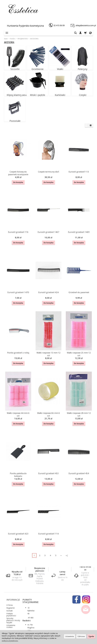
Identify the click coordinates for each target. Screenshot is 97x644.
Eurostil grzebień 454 (79, 470)
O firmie (10, 597)
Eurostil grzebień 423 (18, 530)
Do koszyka (18, 182)
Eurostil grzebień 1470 (18, 291)
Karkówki (60, 93)
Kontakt (10, 602)
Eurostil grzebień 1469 (79, 231)
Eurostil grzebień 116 (18, 231)
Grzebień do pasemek (79, 291)
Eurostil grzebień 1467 (48, 231)
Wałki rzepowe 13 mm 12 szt (48, 352)
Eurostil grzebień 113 (79, 171)
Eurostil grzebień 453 (48, 470)
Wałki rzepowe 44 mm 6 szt (18, 411)
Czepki (82, 93)
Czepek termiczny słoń (48, 171)
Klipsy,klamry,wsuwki (15, 93)
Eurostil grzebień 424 (48, 291)
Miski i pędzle (37, 93)
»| (67, 551)
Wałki (60, 68)
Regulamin (11, 599)
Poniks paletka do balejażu (18, 470)
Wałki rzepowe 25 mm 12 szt (79, 352)
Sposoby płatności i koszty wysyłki (13, 612)
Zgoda (91, 636)
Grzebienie (37, 68)
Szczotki (15, 68)
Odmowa (81, 636)
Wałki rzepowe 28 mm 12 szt (79, 411)
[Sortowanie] (86, 125)
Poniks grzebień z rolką (18, 351)
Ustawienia (70, 636)
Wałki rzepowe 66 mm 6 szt (48, 411)
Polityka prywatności (11, 606)
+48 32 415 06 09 (85, 564)
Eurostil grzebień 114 (48, 530)
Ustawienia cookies (11, 618)
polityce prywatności (10, 641)
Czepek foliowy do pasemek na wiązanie (18, 173)
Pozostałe (15, 119)
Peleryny (82, 68)
